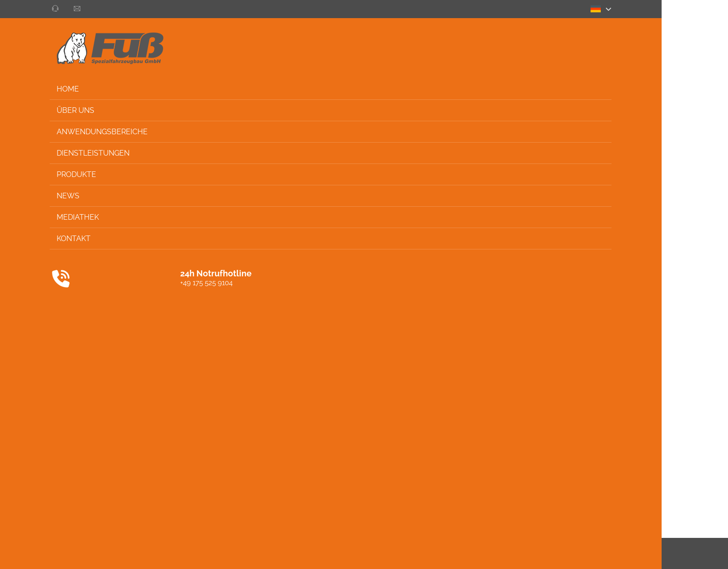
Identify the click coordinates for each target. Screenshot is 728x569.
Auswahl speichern (302, 104)
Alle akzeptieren (372, 104)
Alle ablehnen (434, 104)
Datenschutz (584, 553)
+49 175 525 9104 (63, 283)
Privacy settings (679, 553)
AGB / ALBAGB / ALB (524, 553)
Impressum (629, 553)
